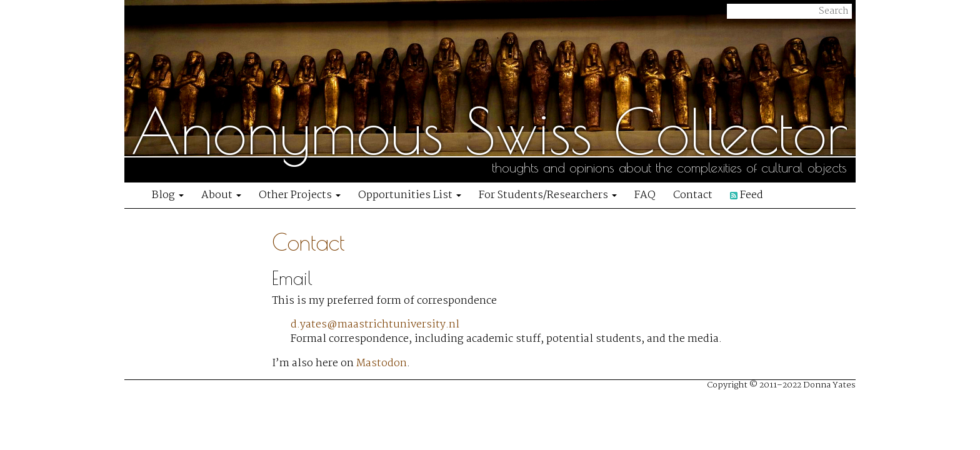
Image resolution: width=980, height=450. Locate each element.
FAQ (645, 195)
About (221, 195)
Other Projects (300, 195)
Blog (168, 195)
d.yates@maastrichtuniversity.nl (375, 325)
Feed (747, 195)
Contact (693, 195)
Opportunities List (410, 195)
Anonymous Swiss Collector (489, 131)
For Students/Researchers (548, 195)
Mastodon (382, 363)
